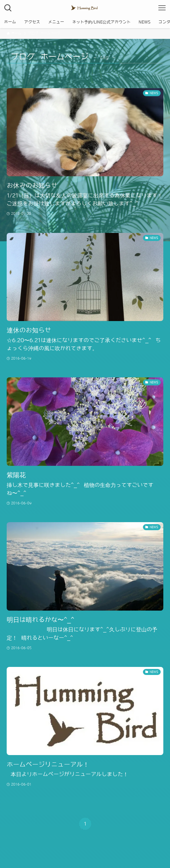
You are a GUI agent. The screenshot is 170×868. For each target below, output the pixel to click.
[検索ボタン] (8, 8)
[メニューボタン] (162, 8)
